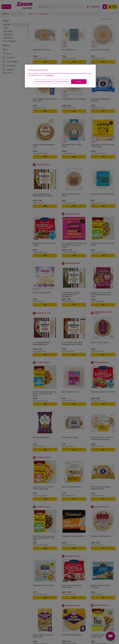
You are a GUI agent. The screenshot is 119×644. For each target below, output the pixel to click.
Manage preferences (63, 82)
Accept (79, 82)
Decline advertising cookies (44, 82)
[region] (60, 76)
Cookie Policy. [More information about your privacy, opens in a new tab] (50, 75)
